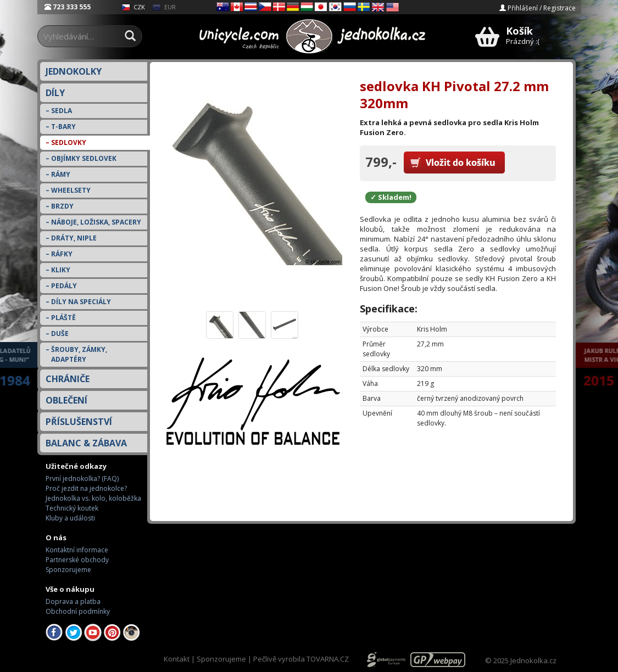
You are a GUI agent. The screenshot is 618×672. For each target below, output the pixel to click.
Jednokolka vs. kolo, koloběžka (93, 498)
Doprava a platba (73, 601)
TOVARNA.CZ (328, 659)
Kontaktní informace (77, 550)
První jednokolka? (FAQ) (82, 478)
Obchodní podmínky (78, 611)
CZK (133, 7)
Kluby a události (70, 518)
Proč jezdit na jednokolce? (86, 488)
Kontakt (177, 659)
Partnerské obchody (77, 560)
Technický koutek (72, 508)
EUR (164, 7)
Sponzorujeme (68, 570)
